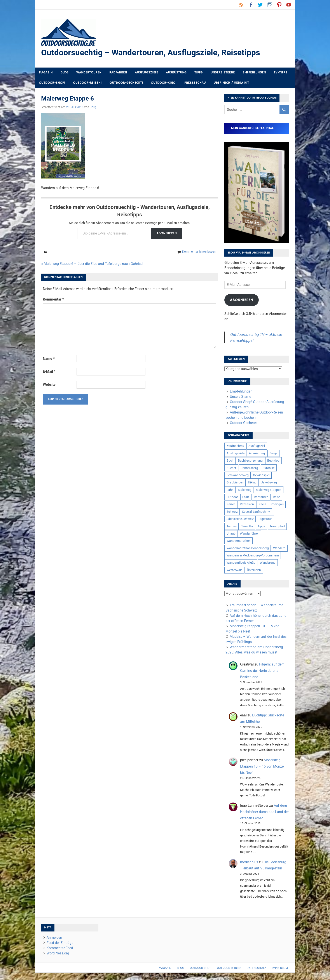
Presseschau (195, 83)
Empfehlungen (254, 73)
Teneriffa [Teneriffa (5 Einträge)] (247, 526)
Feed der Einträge (60, 943)
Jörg (93, 107)
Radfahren (118, 73)
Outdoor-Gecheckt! (126, 83)
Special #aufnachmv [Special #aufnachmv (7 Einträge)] (256, 512)
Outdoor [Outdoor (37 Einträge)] (232, 497)
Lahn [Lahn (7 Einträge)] (230, 490)
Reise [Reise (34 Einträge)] (277, 497)
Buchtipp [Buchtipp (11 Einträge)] (273, 461)
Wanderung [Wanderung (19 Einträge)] (268, 563)
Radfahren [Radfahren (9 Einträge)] (261, 497)
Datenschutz (256, 968)
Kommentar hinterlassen (199, 252)
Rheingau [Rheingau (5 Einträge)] (277, 504)
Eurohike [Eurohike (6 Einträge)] (269, 468)
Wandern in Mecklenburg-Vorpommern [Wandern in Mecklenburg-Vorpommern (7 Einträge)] (253, 556)
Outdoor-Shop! (52, 83)
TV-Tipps (281, 73)
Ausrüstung (176, 73)
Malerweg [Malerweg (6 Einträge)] (245, 490)
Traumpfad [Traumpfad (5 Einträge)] (277, 526)
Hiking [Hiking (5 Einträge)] (252, 483)
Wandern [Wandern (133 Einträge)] (279, 548)
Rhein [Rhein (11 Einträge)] (262, 504)
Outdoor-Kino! (164, 83)
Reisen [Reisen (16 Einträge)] (231, 504)
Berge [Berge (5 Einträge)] (273, 454)
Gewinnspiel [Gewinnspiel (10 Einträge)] (261, 475)
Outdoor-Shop (201, 968)
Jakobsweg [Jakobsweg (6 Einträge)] (269, 483)
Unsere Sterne (223, 73)
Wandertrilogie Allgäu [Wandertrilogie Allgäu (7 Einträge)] (241, 563)
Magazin (46, 73)
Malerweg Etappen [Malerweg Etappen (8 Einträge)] (269, 490)
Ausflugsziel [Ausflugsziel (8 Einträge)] (257, 446)
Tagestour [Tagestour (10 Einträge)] (265, 519)
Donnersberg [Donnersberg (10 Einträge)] (249, 468)
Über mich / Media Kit (231, 83)
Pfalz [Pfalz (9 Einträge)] (246, 497)
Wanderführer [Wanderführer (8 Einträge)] (249, 534)
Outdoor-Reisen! (87, 83)
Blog (65, 73)
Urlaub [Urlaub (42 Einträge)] (231, 534)
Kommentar (53, 300)
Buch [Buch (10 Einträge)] (230, 461)
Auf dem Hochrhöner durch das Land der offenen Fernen (264, 812)
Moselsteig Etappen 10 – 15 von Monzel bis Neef (262, 767)
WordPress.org (58, 953)
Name (49, 359)
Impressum (280, 968)
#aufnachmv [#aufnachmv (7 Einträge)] (235, 446)
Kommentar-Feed (60, 948)
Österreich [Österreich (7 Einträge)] (254, 570)
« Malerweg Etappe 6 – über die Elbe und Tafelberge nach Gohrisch (93, 264)
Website (49, 385)
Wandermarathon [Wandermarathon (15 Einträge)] (239, 541)
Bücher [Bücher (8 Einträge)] (231, 468)
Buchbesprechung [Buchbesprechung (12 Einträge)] (250, 461)
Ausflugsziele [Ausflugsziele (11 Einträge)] (236, 454)
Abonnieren (167, 234)
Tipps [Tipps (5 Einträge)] (261, 526)
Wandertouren (89, 73)
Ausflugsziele (147, 73)
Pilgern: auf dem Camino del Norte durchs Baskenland (262, 671)
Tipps (199, 73)
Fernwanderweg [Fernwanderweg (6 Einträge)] (238, 475)
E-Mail (49, 372)
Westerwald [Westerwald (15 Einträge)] (235, 570)
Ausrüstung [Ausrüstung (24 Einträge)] (257, 454)
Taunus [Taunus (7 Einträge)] (232, 526)
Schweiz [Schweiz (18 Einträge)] (232, 512)
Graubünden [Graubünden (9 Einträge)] (235, 483)
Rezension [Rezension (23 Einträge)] (247, 504)
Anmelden (54, 938)
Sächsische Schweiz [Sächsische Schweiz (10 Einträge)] (240, 519)
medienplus (249, 862)
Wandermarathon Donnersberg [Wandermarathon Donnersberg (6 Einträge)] (248, 548)
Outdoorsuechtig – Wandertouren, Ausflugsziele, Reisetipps (153, 53)
